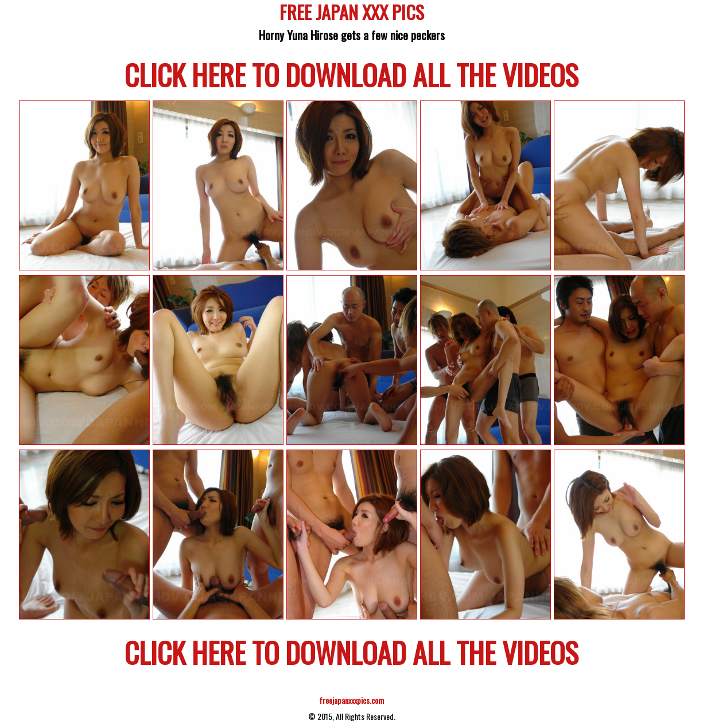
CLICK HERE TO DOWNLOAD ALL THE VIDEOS (351, 74)
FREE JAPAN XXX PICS (352, 14)
